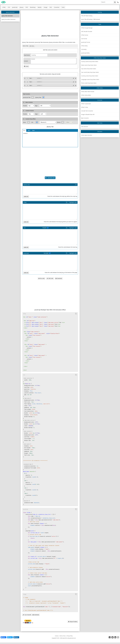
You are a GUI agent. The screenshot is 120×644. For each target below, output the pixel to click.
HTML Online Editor (86, 95)
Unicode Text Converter (87, 111)
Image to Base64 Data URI (88, 114)
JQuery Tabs (38, 97)
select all (26, 196)
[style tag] (48, 228)
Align (36, 106)
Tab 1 (24, 130)
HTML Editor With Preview (88, 92)
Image (46, 7)
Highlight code (73, 202)
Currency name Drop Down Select (90, 76)
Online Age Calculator (87, 135)
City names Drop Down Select (89, 69)
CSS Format (84, 39)
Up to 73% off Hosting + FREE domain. (91, 19)
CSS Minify (84, 49)
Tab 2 (29, 130)
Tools (63, 7)
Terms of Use (62, 636)
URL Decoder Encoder (87, 31)
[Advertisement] (50, 22)
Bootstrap (33, 7)
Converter (57, 7)
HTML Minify (84, 46)
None (24, 122)
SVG (51, 7)
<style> (45, 228)
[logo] (3, 2)
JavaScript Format (86, 42)
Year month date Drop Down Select (90, 72)
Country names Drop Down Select (90, 62)
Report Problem (73, 622)
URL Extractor (85, 127)
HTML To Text (85, 107)
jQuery (22, 7)
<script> (46, 253)
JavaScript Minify (85, 53)
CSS (9, 7)
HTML (4, 7)
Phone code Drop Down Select (89, 83)
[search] (107, 2)
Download (59, 278)
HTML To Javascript (86, 104)
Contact (57, 636)
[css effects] (48, 122)
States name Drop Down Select (89, 65)
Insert (26, 66)
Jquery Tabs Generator (7, 16)
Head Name (27, 55)
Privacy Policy (70, 636)
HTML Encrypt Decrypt (87, 28)
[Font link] (50, 191)
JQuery (59, 122)
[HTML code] (50, 212)
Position (25, 106)
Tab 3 (33, 130)
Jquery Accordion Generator (9, 19)
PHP (27, 7)
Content (26, 61)
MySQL (40, 7)
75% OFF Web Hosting (87, 16)
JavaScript (15, 7)
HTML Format (85, 35)
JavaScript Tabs (27, 97)
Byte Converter (85, 118)
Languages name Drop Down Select (90, 79)
